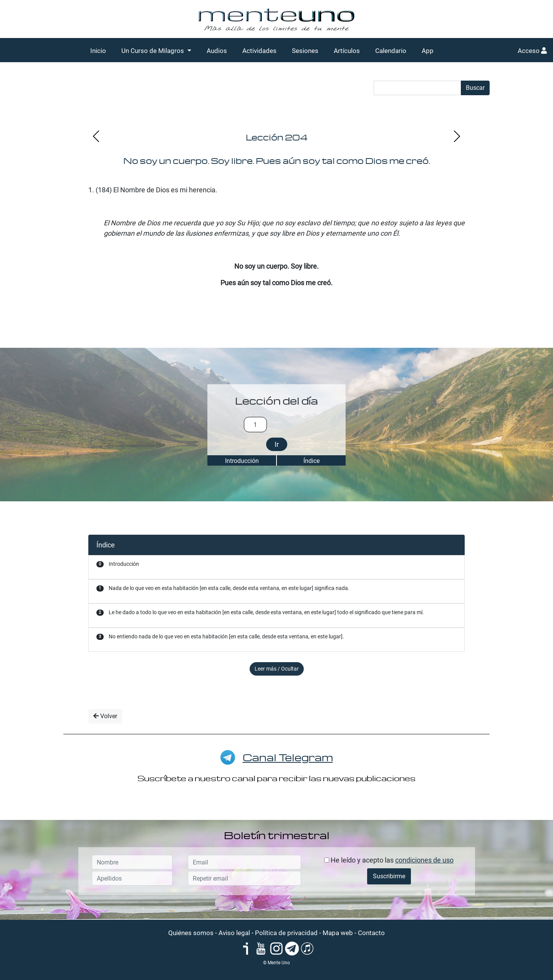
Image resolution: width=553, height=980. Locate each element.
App (428, 51)
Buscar (475, 88)
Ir (277, 444)
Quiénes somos (191, 933)
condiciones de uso (424, 860)
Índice (311, 461)
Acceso (532, 51)
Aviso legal (234, 933)
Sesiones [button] (305, 51)
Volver (105, 716)
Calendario (391, 51)
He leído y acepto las (389, 860)
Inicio (98, 51)
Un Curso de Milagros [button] (153, 51)
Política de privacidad (286, 933)
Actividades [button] (259, 51)
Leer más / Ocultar (277, 669)
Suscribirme (389, 876)
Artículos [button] (347, 51)
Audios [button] (217, 51)
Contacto (371, 933)
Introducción (242, 461)
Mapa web (338, 933)
